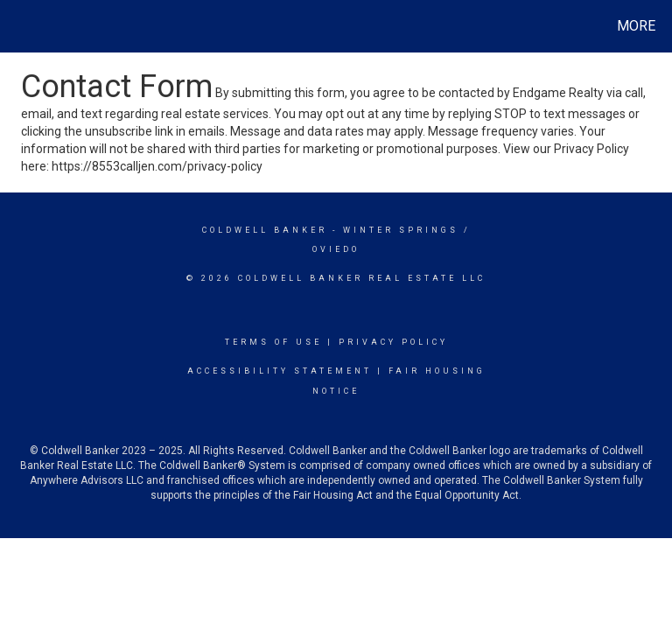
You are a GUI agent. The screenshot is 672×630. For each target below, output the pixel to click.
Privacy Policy (393, 342)
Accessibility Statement (280, 371)
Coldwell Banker (265, 230)
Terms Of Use (273, 342)
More (636, 26)
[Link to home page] (17, 26)
